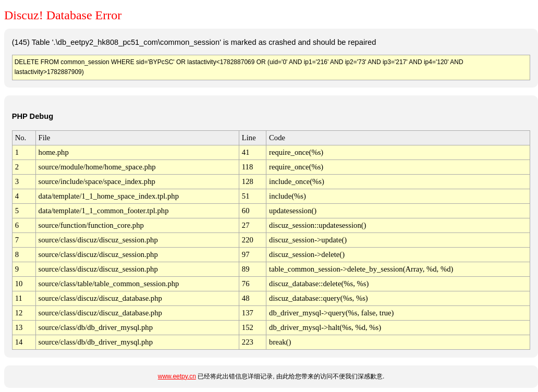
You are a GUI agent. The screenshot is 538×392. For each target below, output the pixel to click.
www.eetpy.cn (177, 376)
